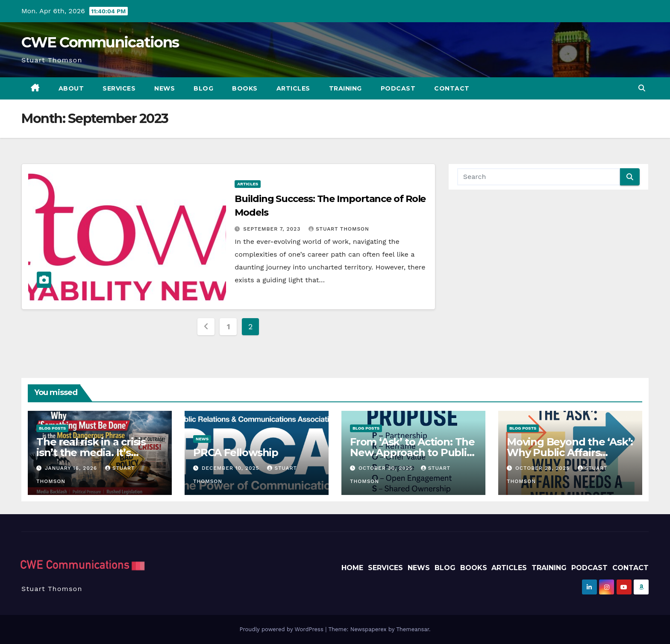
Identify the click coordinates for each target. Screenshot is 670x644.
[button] (642, 88)
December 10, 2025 (232, 468)
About (71, 88)
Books (245, 88)
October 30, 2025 (387, 468)
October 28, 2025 (544, 468)
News (165, 88)
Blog (203, 88)
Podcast (398, 88)
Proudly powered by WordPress (282, 629)
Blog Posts (52, 428)
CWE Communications (100, 42)
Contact (452, 88)
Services (119, 88)
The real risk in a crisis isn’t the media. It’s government (91, 452)
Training (345, 88)
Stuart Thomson (339, 229)
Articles (293, 88)
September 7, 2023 (273, 229)
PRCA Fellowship (236, 452)
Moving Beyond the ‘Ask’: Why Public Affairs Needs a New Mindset (570, 452)
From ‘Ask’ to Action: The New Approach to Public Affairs (412, 452)
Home (352, 568)
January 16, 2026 (72, 468)
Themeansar (413, 629)
